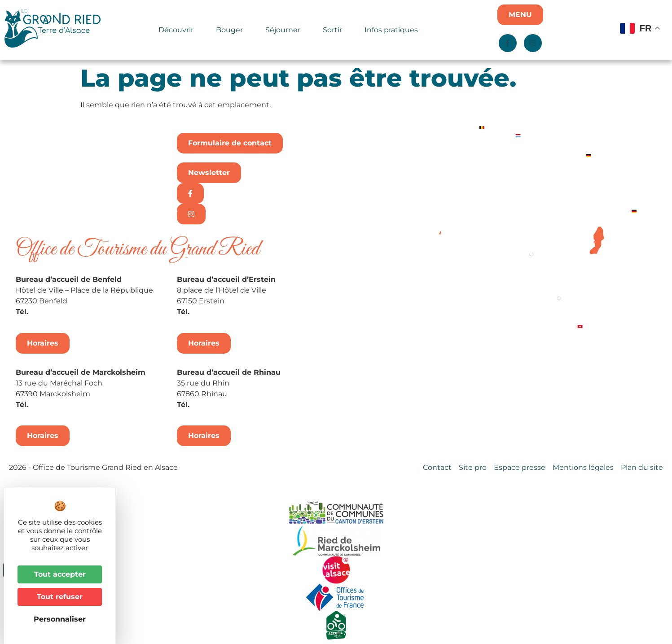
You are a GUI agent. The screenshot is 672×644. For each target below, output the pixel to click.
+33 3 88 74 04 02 (63, 312)
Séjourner (285, 30)
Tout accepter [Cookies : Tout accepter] (60, 574)
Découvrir (178, 30)
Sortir (335, 30)
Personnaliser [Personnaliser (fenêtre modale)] (60, 619)
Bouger (232, 30)
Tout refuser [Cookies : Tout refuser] (60, 597)
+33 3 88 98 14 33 (223, 312)
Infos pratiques (391, 30)
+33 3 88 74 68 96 (224, 405)
